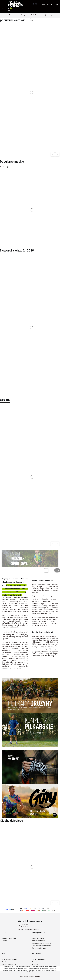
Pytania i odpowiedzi (9, 959)
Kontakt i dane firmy (9, 938)
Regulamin (5, 962)
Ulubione (35, 964)
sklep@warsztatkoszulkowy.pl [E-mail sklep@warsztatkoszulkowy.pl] (30, 929)
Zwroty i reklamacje (39, 948)
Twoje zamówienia (38, 959)
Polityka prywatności (9, 964)
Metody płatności (38, 941)
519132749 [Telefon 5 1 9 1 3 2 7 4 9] (24, 925)
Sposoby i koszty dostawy (41, 943)
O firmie (5, 941)
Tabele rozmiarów (38, 938)
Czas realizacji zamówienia (41, 946)
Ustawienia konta (38, 962)
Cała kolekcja (6, 167)
